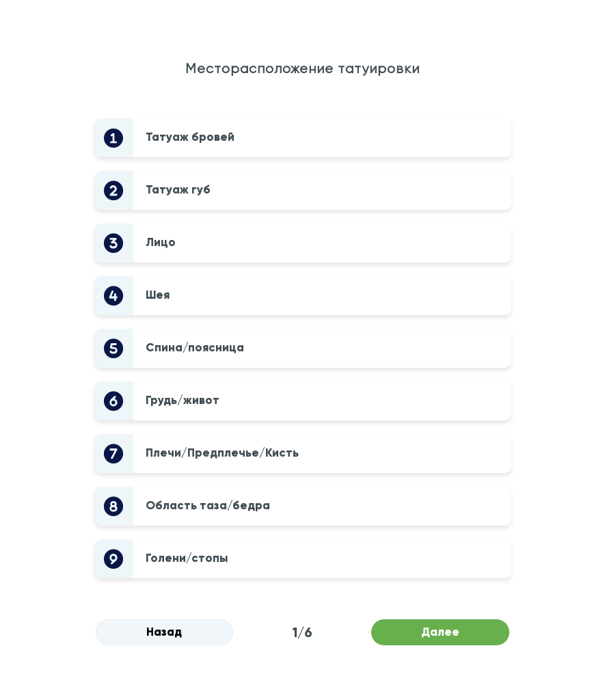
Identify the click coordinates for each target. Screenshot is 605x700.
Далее (440, 632)
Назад (164, 632)
